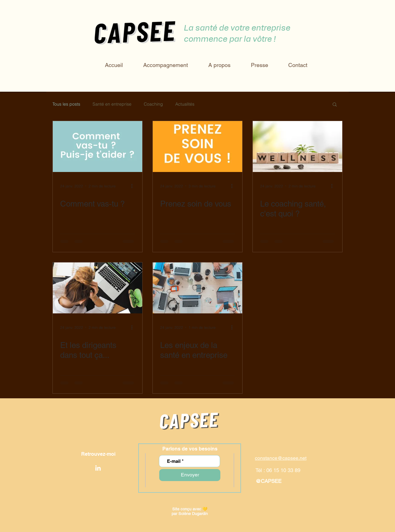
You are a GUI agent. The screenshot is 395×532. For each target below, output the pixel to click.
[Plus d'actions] (134, 186)
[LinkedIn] (98, 468)
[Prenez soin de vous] (197, 147)
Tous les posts (66, 104)
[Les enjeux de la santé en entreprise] (197, 288)
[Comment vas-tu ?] (98, 147)
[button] (335, 105)
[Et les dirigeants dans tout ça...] (98, 288)
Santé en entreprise (112, 104)
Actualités (185, 104)
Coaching (153, 104)
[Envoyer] (190, 475)
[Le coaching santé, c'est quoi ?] (297, 147)
